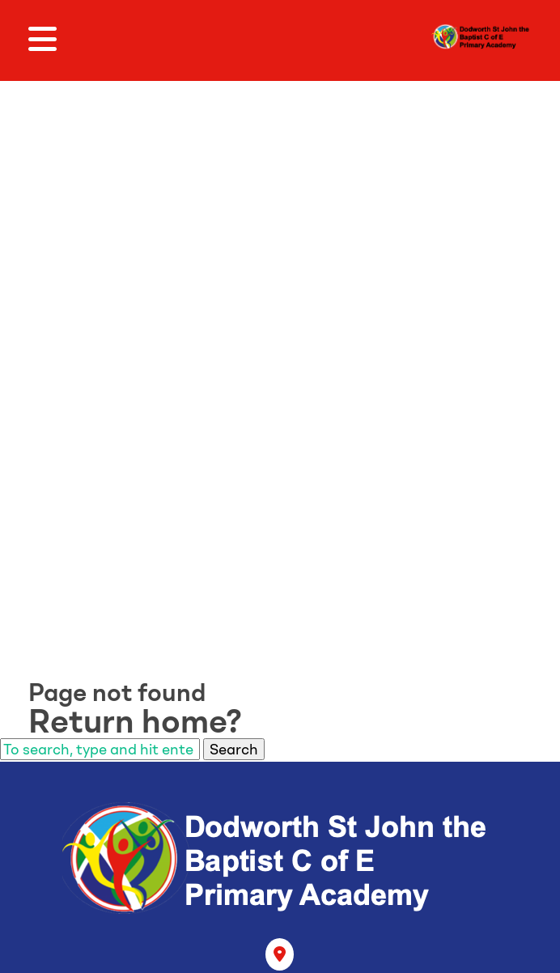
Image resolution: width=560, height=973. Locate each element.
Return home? (135, 721)
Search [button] (234, 749)
